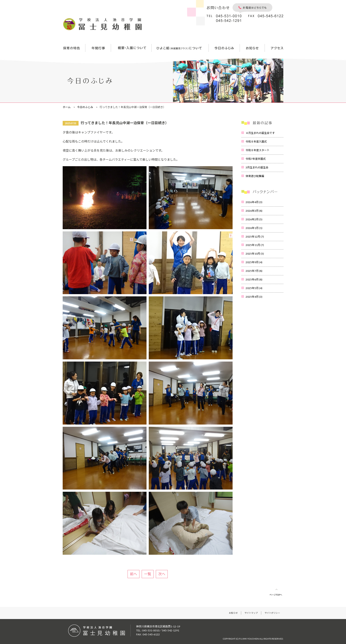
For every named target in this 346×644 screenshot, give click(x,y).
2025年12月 (255, 237)
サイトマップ (251, 613)
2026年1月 (254, 228)
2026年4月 (254, 202)
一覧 (148, 574)
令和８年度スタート (258, 150)
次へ (162, 574)
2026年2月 (254, 219)
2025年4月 (254, 297)
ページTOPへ (276, 595)
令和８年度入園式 (256, 142)
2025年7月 (254, 271)
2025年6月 (254, 279)
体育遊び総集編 (255, 176)
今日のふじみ (85, 107)
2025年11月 (255, 245)
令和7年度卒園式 (256, 159)
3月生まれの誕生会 (257, 167)
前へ (134, 574)
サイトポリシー (272, 613)
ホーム (67, 107)
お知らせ (233, 613)
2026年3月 (254, 211)
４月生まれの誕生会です (260, 133)
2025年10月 (255, 254)
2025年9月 (254, 262)
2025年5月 (254, 288)
